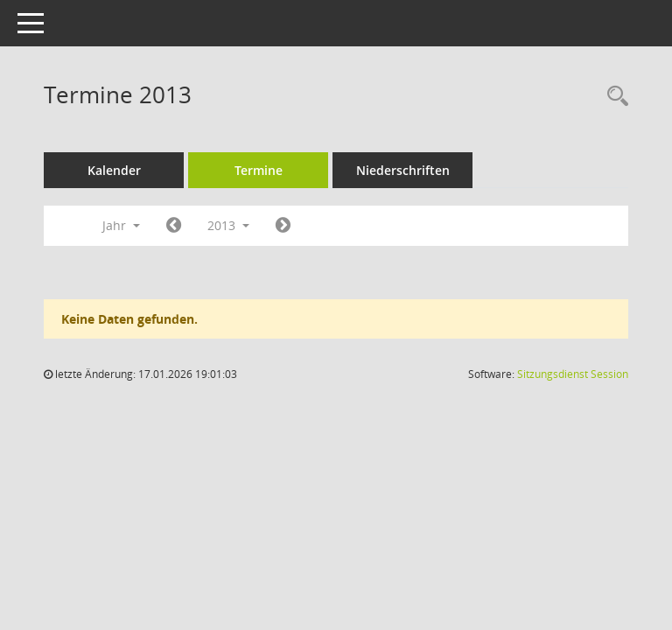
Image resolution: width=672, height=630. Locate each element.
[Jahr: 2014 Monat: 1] (283, 226)
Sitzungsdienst (573, 374)
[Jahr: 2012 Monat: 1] (174, 226)
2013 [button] (228, 225)
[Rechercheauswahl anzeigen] (613, 97)
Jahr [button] (121, 225)
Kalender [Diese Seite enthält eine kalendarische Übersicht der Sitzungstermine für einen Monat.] (114, 170)
